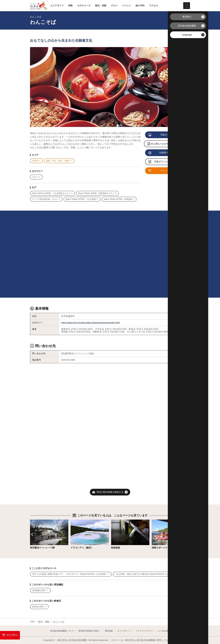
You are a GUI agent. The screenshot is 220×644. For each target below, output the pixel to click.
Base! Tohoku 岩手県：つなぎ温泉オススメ (52, 193)
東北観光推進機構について (62, 631)
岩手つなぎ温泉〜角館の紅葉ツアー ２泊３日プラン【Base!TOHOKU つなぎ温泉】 (71, 574)
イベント (127, 6)
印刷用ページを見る (164, 153)
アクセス (153, 6)
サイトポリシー (124, 631)
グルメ (114, 6)
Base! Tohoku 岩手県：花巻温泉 (119, 199)
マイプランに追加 (164, 171)
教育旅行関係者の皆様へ (89, 631)
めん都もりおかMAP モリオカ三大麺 (168, 144)
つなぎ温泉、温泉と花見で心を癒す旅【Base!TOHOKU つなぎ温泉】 (147, 574)
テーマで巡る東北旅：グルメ (46, 199)
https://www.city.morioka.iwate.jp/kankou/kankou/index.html (91, 323)
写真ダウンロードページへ (165, 162)
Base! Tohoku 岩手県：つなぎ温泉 (82, 199)
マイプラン (10, 635)
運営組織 (109, 631)
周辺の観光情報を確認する (110, 492)
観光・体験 (101, 6)
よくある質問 (164, 631)
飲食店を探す (39, 607)
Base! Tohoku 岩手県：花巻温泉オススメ (97, 193)
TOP (32, 622)
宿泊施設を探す (40, 590)
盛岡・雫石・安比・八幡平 (59, 161)
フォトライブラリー (145, 631)
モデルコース (84, 6)
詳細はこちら (37, 521)
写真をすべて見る (164, 135)
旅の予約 (140, 6)
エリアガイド (57, 6)
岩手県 (36, 161)
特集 (70, 6)
